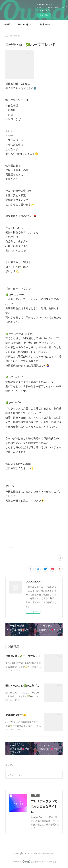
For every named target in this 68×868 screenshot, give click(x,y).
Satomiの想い (24, 24)
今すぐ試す (44, 15)
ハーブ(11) (10, 548)
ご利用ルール (44, 24)
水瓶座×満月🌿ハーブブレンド (23, 656)
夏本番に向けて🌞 (16, 715)
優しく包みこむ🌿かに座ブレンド (25, 686)
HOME (7, 24)
